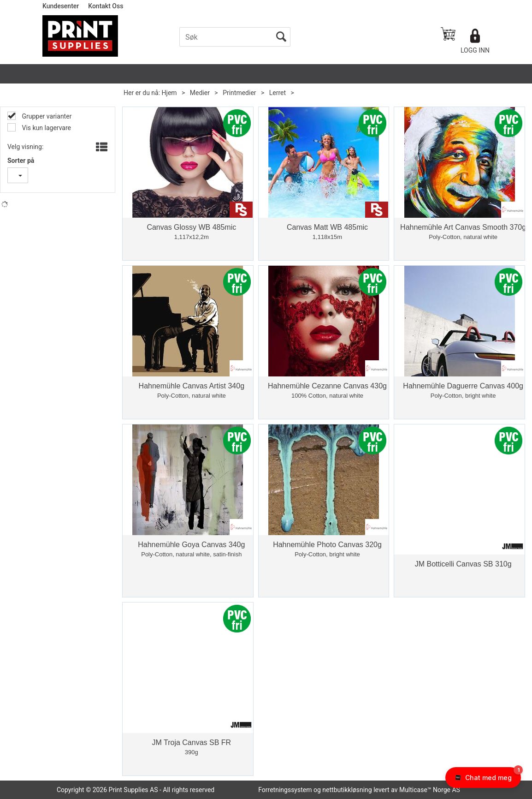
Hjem (169, 93)
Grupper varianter (46, 116)
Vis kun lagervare (46, 128)
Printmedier (239, 93)
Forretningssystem (285, 790)
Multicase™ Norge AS (430, 790)
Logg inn (475, 50)
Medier (200, 93)
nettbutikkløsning (347, 790)
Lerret (278, 93)
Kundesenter (61, 6)
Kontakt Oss (106, 6)
